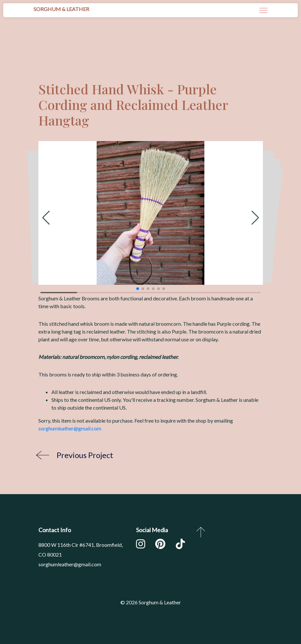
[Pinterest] (160, 545)
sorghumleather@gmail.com (70, 428)
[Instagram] (141, 545)
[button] (46, 218)
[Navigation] (263, 10)
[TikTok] (180, 545)
